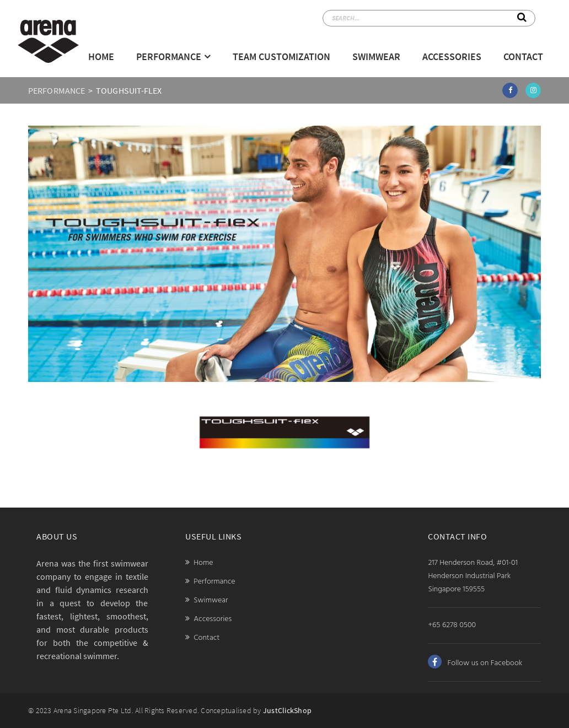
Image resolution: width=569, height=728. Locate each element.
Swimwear (376, 56)
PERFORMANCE (57, 90)
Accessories (452, 56)
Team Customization (281, 56)
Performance (169, 56)
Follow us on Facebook (475, 663)
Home (101, 56)
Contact (523, 56)
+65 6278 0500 (452, 625)
